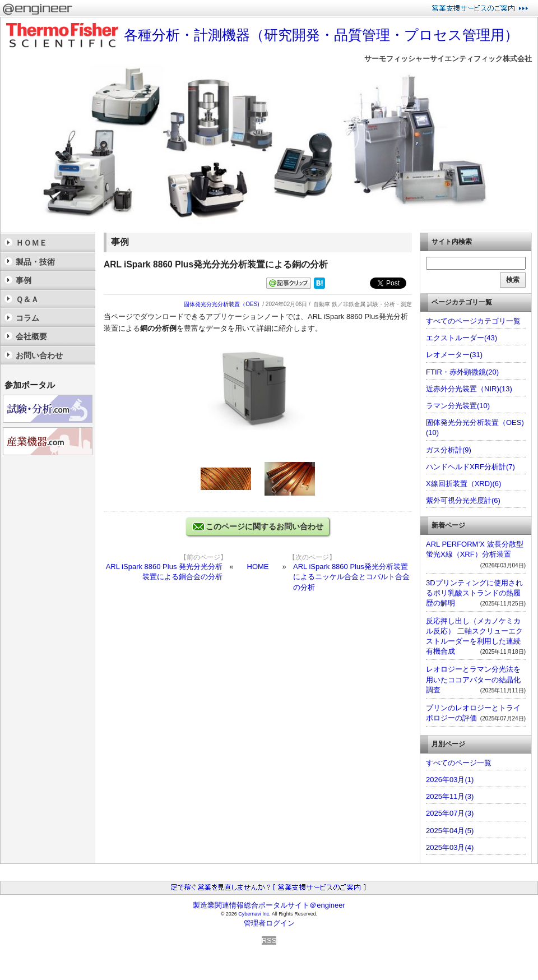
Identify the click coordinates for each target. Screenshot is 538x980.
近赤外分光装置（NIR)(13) (469, 389)
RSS (269, 940)
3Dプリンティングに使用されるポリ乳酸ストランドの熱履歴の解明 (474, 593)
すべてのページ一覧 (459, 763)
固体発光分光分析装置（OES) (221, 304)
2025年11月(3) (450, 796)
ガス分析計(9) (449, 450)
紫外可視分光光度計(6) (463, 500)
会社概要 (31, 336)
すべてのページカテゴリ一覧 (473, 321)
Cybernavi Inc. (254, 914)
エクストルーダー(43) (462, 338)
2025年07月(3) (450, 813)
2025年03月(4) (450, 847)
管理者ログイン (269, 923)
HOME (258, 567)
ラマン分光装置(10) (458, 406)
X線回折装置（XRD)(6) (463, 484)
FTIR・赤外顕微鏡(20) (462, 372)
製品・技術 (35, 262)
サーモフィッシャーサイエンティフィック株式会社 (448, 59)
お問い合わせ (39, 355)
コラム (27, 318)
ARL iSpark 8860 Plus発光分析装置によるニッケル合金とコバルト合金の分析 (351, 577)
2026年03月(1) (450, 780)
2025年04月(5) (450, 831)
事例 (24, 280)
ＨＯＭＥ (31, 243)
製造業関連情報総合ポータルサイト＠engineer (269, 905)
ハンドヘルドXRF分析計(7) (470, 467)
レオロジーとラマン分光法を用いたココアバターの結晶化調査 (473, 679)
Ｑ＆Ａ (27, 299)
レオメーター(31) (454, 355)
